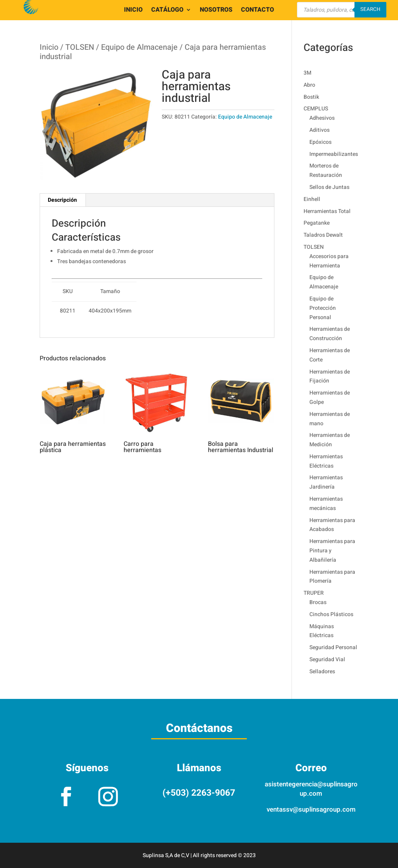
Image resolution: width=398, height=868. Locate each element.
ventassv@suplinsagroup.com (311, 809)
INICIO (133, 11)
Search (370, 9)
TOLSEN (80, 47)
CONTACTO (257, 11)
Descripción (62, 200)
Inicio (49, 47)
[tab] (63, 200)
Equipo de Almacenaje (139, 47)
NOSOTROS (216, 11)
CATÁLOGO (167, 11)
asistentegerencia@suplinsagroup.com (311, 789)
